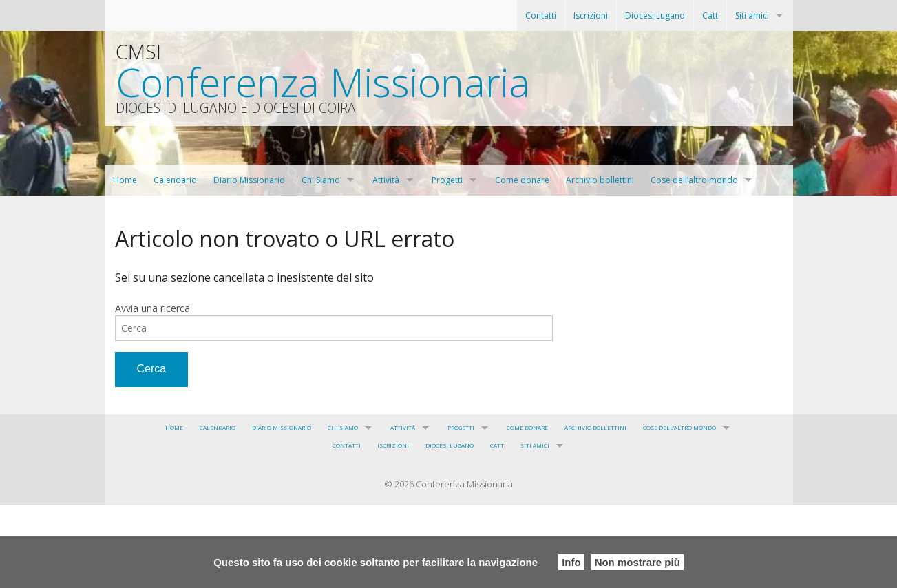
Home (125, 180)
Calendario (175, 180)
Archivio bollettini (600, 180)
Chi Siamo (321, 180)
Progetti (447, 180)
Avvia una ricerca (152, 308)
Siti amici (752, 15)
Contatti (541, 15)
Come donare (522, 180)
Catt (710, 15)
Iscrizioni (591, 15)
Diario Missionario (249, 180)
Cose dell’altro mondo (694, 180)
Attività (386, 180)
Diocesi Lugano (655, 15)
